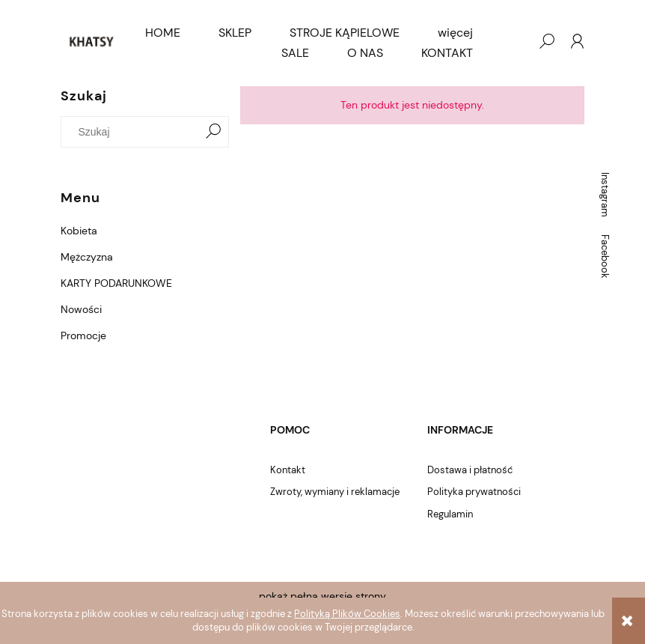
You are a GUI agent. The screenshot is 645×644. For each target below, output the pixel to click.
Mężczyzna (87, 257)
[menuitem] (163, 33)
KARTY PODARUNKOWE (116, 283)
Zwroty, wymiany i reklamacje (335, 492)
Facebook (605, 256)
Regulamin (450, 514)
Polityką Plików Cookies (347, 614)
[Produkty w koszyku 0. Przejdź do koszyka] (516, 41)
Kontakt (288, 470)
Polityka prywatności (474, 492)
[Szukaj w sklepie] (133, 132)
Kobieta (79, 231)
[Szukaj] (213, 132)
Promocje (83, 335)
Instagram (605, 195)
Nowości (81, 309)
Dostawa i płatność (470, 470)
